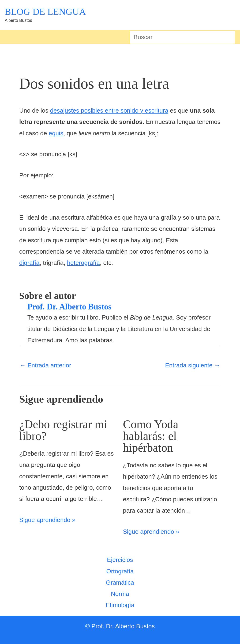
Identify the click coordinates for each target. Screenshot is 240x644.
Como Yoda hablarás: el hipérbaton (151, 436)
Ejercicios (120, 560)
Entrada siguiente (193, 365)
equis (56, 133)
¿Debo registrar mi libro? (63, 430)
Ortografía (120, 571)
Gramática (120, 583)
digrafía (29, 263)
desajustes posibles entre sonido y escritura (109, 111)
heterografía (83, 263)
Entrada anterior (45, 365)
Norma (120, 594)
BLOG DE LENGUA (45, 12)
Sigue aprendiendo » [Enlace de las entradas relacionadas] (47, 520)
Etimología (120, 605)
